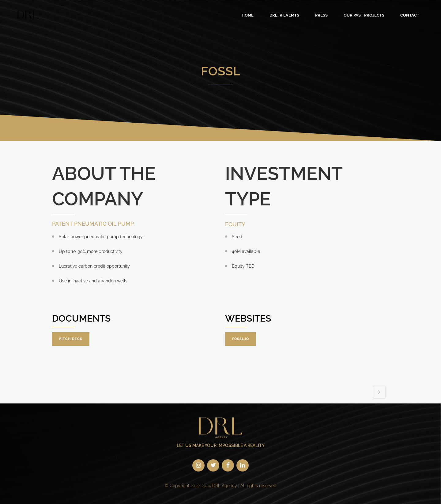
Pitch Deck (71, 339)
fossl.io (241, 339)
